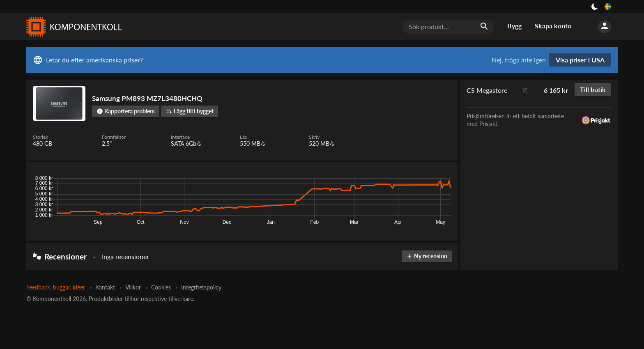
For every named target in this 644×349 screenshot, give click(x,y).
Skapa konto (553, 26)
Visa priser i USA (580, 60)
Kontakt (105, 287)
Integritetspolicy (201, 287)
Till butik (593, 89)
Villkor (133, 287)
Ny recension (427, 256)
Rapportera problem (126, 111)
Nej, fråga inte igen (519, 60)
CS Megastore (487, 90)
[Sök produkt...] (448, 27)
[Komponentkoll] (72, 27)
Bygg (514, 26)
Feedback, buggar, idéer (56, 287)
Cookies (161, 287)
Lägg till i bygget (190, 111)
